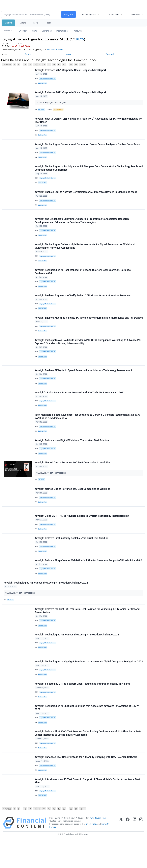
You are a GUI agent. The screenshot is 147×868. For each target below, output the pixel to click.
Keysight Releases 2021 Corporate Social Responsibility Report (70, 70)
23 (76, 65)
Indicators (136, 15)
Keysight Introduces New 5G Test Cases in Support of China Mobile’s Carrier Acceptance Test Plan (87, 808)
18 (54, 65)
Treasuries (78, 31)
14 (35, 65)
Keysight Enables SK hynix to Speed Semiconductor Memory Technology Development (83, 382)
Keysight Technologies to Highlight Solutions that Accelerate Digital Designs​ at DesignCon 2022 (89, 684)
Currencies (47, 31)
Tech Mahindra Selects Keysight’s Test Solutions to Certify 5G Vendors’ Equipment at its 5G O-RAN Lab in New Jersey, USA (88, 430)
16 (44, 65)
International (62, 31)
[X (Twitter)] (121, 851)
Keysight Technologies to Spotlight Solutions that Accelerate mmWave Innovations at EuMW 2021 (87, 732)
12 (25, 65)
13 (30, 65)
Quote (28, 54)
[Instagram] (141, 851)
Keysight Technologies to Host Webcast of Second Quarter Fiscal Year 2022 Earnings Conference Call (83, 279)
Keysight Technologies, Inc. (48, 79)
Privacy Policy (91, 852)
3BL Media (42, 111)
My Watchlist (113, 15)
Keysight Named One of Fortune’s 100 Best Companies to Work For (72, 505)
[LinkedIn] (134, 851)
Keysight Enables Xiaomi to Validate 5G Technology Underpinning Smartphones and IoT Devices (89, 327)
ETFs (36, 23)
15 (39, 65)
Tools (48, 23)
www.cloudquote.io (98, 846)
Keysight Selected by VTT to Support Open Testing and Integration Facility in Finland (82, 707)
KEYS (80, 39)
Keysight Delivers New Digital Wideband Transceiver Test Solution (72, 455)
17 (49, 65)
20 (64, 65)
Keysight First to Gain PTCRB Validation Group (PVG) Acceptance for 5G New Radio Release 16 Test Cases (88, 122)
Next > (82, 65)
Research (110, 54)
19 (59, 65)
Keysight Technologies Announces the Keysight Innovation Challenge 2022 (46, 602)
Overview (23, 31)
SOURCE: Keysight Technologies (52, 104)
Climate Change (59, 111)
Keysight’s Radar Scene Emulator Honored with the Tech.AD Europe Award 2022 (80, 405)
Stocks (23, 23)
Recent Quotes (89, 15)
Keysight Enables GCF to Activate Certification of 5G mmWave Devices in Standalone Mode (86, 196)
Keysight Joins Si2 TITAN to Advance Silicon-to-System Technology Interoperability (82, 533)
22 (71, 65)
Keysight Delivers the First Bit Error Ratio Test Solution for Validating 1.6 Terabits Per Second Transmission (87, 631)
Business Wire (43, 84)
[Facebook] (128, 851)
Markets (8, 23)
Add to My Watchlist (55, 50)
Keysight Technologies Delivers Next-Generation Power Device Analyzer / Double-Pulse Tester (88, 147)
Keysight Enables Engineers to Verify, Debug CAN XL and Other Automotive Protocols (83, 304)
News (35, 31)
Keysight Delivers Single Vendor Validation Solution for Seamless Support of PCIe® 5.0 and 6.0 (88, 579)
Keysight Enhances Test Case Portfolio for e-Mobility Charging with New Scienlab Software (86, 783)
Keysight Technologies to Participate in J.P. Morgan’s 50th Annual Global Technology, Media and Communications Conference (89, 172)
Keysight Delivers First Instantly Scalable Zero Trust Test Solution (72, 556)
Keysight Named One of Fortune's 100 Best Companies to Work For (72, 478)
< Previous (7, 65)
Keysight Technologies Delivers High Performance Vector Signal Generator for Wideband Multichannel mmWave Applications (85, 253)
